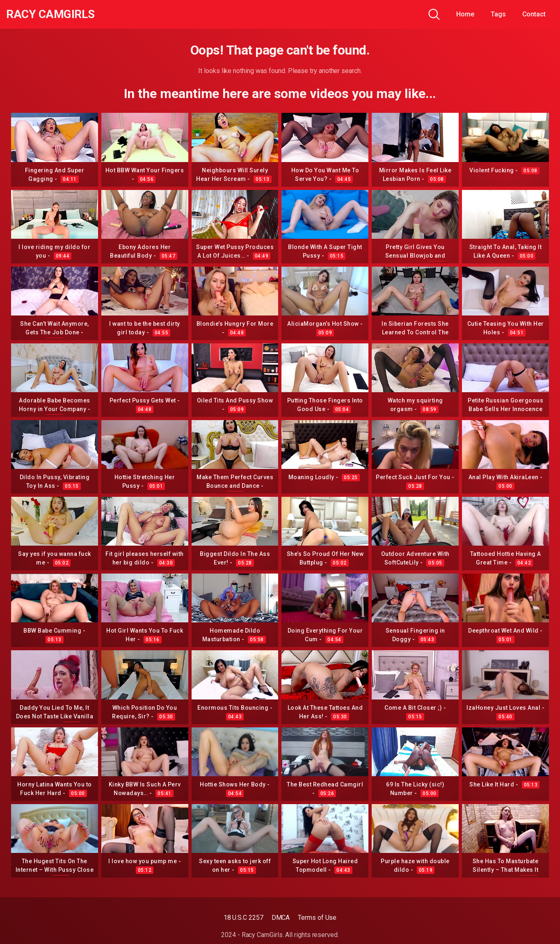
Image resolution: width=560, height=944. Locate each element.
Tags (498, 14)
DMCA (281, 918)
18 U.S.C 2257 (243, 918)
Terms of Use (317, 918)
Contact (534, 14)
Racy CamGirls (50, 14)
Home (465, 14)
